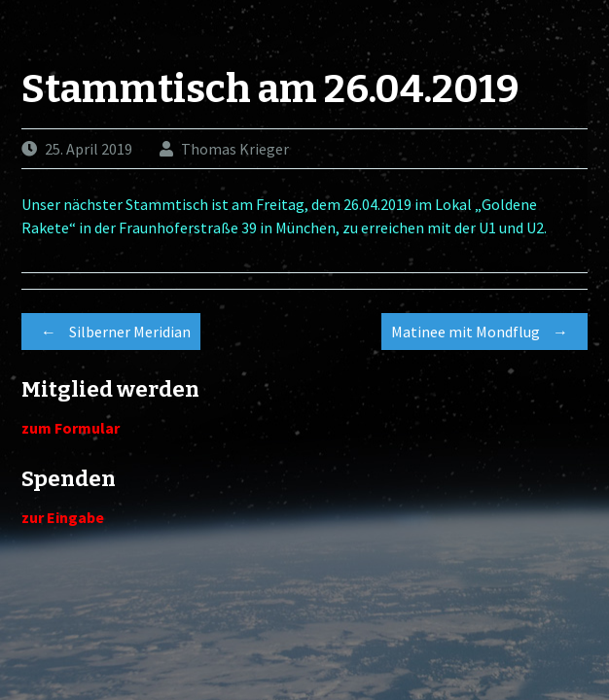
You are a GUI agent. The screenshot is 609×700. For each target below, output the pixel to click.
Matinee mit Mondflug (484, 332)
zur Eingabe (63, 517)
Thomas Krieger (235, 149)
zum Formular (71, 428)
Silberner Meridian (111, 332)
